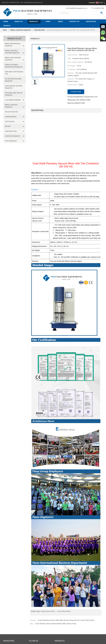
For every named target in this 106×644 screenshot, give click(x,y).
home (5, 30)
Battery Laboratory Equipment (21, 30)
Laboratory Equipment (13, 136)
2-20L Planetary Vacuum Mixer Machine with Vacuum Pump (56, 624)
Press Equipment (11, 141)
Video (48, 21)
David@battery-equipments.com (33, 3)
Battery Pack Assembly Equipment (13, 59)
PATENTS (7, 26)
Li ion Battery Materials (13, 100)
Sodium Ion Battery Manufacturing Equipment (14, 66)
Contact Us (74, 21)
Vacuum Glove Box (12, 112)
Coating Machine (11, 117)
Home (6, 21)
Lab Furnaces (10, 121)
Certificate (91, 21)
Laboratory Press (11, 131)
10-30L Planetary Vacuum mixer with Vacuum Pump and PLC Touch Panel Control (66, 620)
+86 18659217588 (13, 3)
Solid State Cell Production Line (14, 73)
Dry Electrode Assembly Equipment (13, 80)
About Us (19, 21)
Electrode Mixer (40, 30)
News (60, 21)
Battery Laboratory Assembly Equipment (12, 52)
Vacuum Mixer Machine (64, 611)
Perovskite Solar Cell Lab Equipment (14, 94)
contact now (76, 92)
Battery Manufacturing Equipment (12, 45)
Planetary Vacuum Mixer (48, 611)
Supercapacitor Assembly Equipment (14, 87)
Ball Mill (8, 126)
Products (34, 21)
